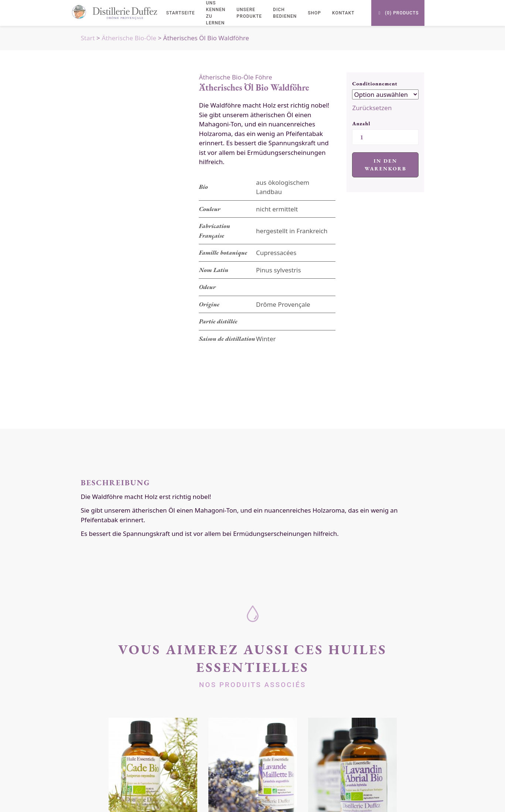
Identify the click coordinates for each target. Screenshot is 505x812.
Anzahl (361, 123)
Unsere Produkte (249, 13)
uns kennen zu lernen (216, 13)
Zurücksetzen (372, 108)
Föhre (264, 77)
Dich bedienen (285, 13)
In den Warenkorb (385, 165)
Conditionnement (375, 84)
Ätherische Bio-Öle (129, 38)
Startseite (181, 13)
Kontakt (343, 13)
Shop (314, 13)
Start (88, 38)
